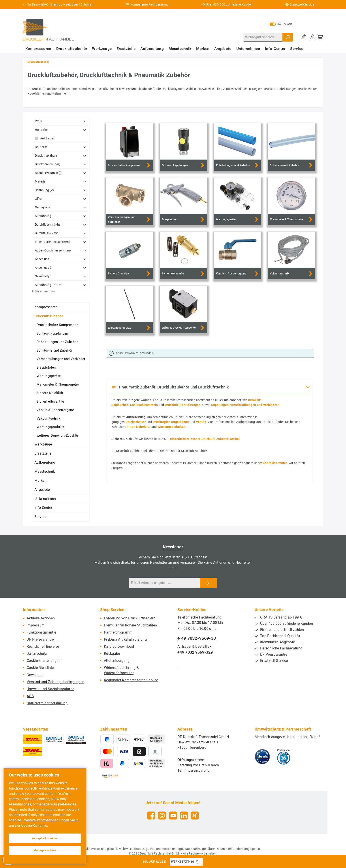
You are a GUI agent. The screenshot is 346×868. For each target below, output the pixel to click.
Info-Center (43, 508)
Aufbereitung (45, 462)
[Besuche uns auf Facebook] (151, 816)
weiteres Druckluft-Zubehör (57, 436)
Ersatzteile (43, 453)
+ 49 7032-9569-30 (197, 638)
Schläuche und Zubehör (55, 350)
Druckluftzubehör (49, 316)
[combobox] (263, 37)
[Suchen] (288, 37)
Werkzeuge (43, 444)
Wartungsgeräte (49, 376)
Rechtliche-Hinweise (43, 646)
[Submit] (208, 583)
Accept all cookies (45, 838)
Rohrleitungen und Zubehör (57, 342)
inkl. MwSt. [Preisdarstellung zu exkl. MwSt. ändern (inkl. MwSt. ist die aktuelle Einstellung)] (281, 24)
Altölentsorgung (117, 661)
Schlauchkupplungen (52, 333)
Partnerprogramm (118, 632)
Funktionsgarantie (41, 632)
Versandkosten (161, 849)
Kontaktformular (275, 463)
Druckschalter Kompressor (57, 325)
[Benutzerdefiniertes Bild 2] (284, 757)
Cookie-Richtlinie (40, 668)
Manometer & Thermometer (58, 385)
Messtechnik (45, 471)
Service (40, 517)
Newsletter (35, 675)
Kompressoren (46, 307)
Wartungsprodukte (51, 427)
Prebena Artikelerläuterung (125, 639)
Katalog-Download (119, 646)
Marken (40, 481)
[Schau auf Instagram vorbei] (162, 816)
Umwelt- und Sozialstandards (50, 689)
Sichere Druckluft (50, 393)
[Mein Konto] (312, 37)
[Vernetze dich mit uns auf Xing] (195, 816)
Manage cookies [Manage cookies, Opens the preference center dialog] (45, 850)
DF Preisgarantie (40, 639)
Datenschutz (37, 654)
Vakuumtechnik (49, 419)
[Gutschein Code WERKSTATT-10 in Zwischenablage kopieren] (198, 862)
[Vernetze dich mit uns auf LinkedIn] (184, 816)
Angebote (42, 490)
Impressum (36, 625)
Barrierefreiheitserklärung (47, 703)
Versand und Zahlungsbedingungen (55, 682)
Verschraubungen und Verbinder (61, 359)
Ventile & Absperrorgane (55, 410)
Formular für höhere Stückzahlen (130, 625)
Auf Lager (47, 138)
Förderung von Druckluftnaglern (130, 618)
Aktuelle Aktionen (41, 618)
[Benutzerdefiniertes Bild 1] (262, 757)
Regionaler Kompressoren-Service (131, 680)
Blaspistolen (46, 367)
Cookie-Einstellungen (44, 661)
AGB (30, 696)
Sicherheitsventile (50, 402)
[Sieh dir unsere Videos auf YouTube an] (173, 816)
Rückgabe (112, 654)
